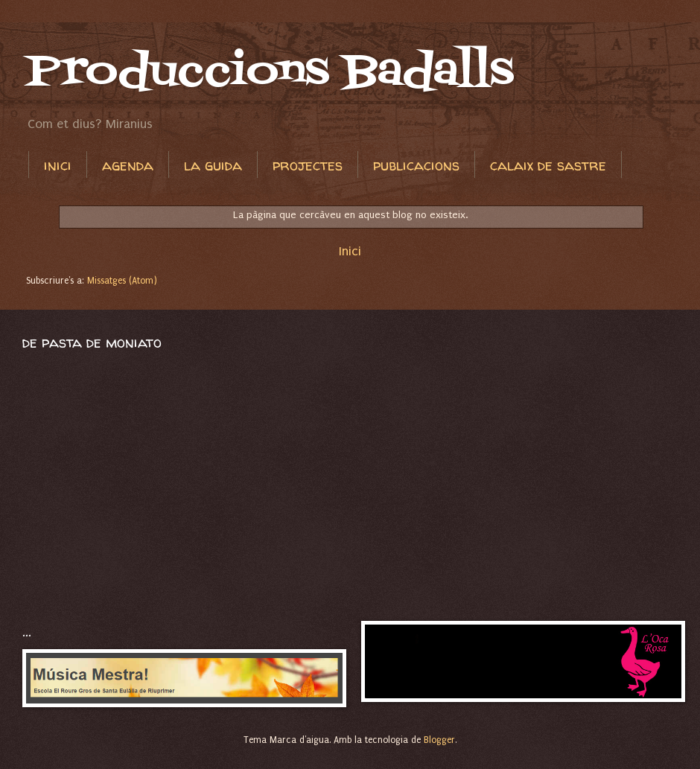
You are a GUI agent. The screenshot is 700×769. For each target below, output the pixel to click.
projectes (308, 165)
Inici (350, 251)
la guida (213, 165)
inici (58, 165)
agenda (128, 165)
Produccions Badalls (270, 73)
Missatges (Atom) (122, 281)
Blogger (439, 740)
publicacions (416, 165)
